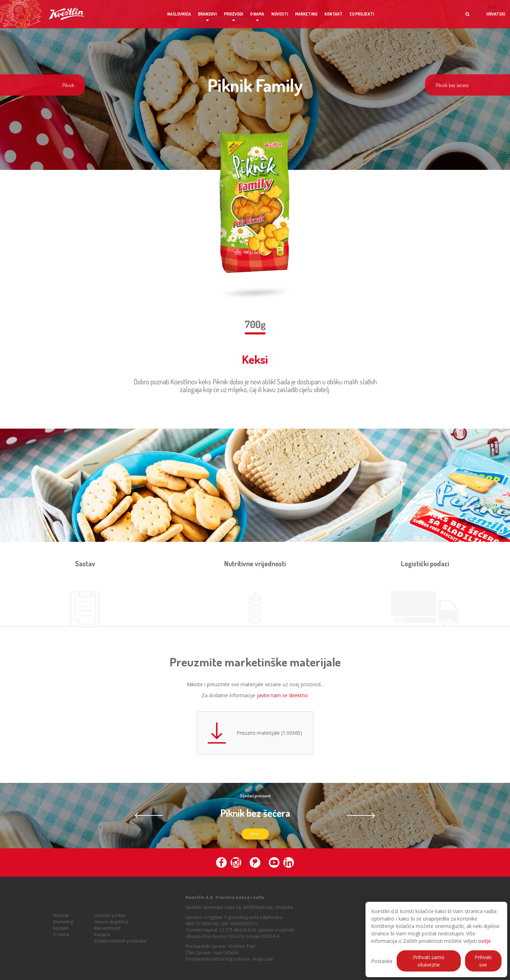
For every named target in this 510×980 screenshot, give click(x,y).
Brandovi (207, 14)
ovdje (484, 941)
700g (255, 324)
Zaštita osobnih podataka (120, 944)
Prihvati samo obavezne (429, 961)
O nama (257, 14)
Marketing (306, 14)
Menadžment (107, 931)
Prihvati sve (483, 961)
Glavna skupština (111, 925)
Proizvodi (233, 14)
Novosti (280, 14)
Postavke (382, 961)
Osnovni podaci (110, 918)
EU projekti (362, 14)
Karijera (102, 937)
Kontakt (333, 14)
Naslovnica (179, 14)
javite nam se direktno (282, 695)
